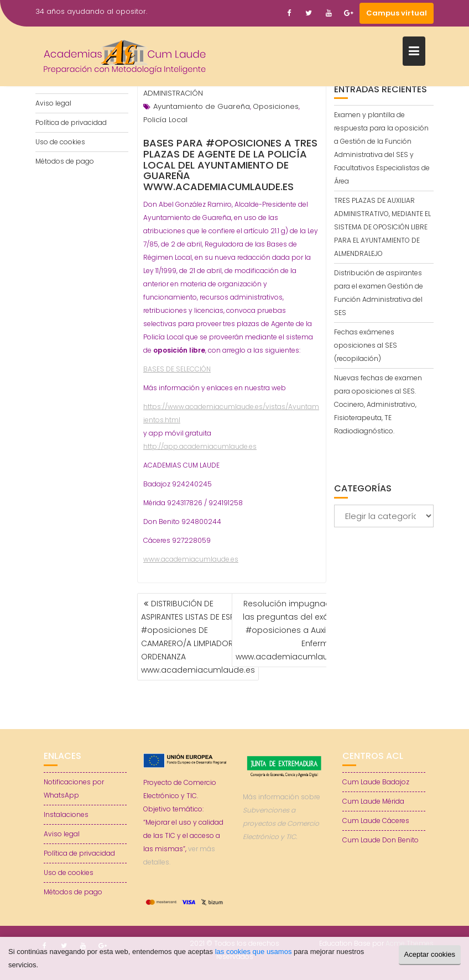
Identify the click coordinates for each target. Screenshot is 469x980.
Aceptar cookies (430, 954)
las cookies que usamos (254, 952)
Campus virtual (397, 13)
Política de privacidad (71, 122)
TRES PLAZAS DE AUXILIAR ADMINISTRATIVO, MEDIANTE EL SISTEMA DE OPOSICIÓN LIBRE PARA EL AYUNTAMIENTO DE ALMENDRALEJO (382, 227)
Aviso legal (53, 103)
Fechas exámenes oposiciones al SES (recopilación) (366, 345)
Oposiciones (276, 106)
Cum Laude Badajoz (376, 782)
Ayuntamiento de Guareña (202, 106)
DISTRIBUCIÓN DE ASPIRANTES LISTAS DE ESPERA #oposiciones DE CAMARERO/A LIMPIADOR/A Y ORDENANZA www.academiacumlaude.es (198, 637)
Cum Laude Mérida (373, 801)
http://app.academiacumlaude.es (200, 446)
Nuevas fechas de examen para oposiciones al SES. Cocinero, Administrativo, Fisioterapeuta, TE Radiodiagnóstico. (378, 404)
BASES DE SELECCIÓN (177, 369)
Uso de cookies (60, 142)
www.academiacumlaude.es (191, 559)
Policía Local (165, 120)
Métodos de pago (65, 161)
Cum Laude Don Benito (381, 840)
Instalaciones (66, 814)
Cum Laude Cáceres (376, 821)
